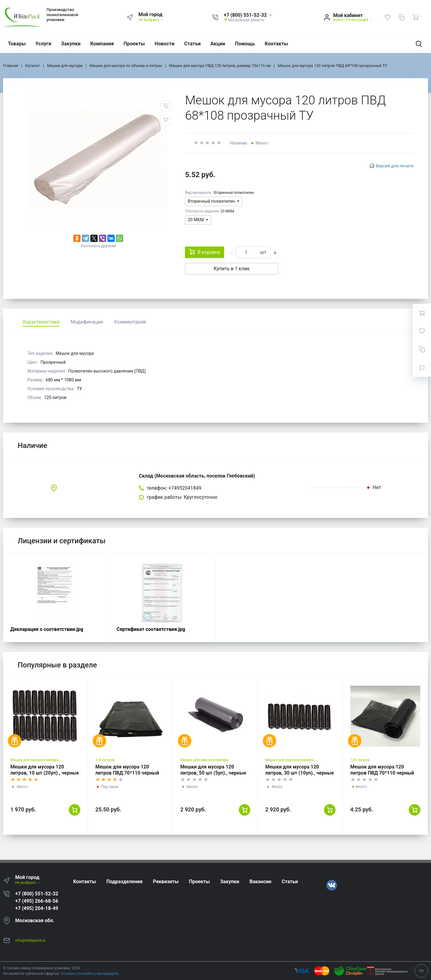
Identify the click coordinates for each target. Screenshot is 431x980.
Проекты (134, 44)
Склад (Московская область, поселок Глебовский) (197, 476)
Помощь (245, 44)
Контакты (276, 44)
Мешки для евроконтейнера (35, 760)
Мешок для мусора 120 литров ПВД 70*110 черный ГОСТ (382, 773)
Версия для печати (395, 166)
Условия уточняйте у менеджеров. (90, 974)
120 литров (105, 760)
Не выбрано (151, 20)
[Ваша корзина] (415, 17)
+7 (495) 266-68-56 (37, 901)
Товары (17, 44)
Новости (164, 44)
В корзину (205, 252)
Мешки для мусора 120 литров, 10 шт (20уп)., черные (45, 770)
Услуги (43, 44)
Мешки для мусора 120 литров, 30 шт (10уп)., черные (300, 770)
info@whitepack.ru (30, 940)
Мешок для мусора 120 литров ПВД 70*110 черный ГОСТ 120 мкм (127, 773)
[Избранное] (388, 17)
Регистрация (357, 20)
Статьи (193, 44)
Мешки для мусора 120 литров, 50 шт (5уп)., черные (213, 770)
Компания (102, 44)
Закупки (71, 44)
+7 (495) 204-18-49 (37, 908)
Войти (338, 20)
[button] (248, 15)
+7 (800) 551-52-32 (37, 894)
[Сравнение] (401, 17)
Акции (218, 44)
